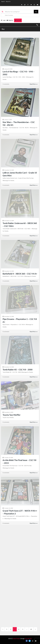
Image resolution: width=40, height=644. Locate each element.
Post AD (18, 20)
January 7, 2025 (8, 120)
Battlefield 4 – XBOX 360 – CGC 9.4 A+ (20, 274)
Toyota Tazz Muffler (12, 415)
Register (10, 20)
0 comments (6, 135)
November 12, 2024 (9, 170)
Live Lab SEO (28, 638)
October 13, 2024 (9, 458)
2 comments (6, 84)
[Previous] (3, 629)
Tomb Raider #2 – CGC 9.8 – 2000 (18, 370)
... (27, 629)
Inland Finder (16, 638)
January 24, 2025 (8, 69)
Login (3, 20)
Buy (3, 29)
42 (31, 629)
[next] (35, 629)
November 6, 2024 (9, 412)
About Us (8, 1)
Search (3, 1)
